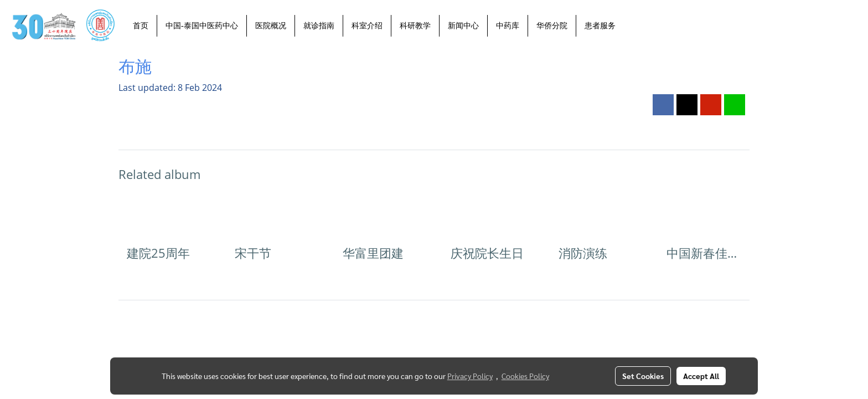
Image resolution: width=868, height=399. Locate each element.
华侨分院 (552, 26)
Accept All (701, 376)
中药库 (508, 26)
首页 (141, 26)
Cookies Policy (525, 376)
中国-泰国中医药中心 (202, 26)
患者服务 (600, 26)
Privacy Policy (470, 376)
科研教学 (415, 26)
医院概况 (271, 26)
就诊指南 (319, 26)
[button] (634, 25)
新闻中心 (463, 26)
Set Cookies (643, 376)
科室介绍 (367, 26)
